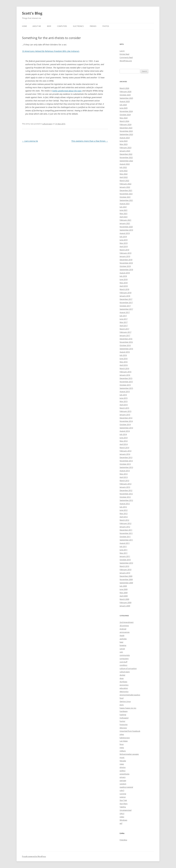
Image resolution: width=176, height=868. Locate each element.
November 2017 (126, 302)
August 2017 (125, 312)
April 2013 (124, 477)
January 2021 (125, 223)
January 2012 (125, 527)
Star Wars (124, 804)
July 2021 (123, 207)
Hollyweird (124, 718)
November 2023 (126, 131)
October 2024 (125, 115)
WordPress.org (126, 61)
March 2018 (124, 289)
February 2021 (125, 220)
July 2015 (123, 395)
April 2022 (124, 177)
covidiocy (123, 665)
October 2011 (125, 537)
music (122, 757)
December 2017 (126, 299)
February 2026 (125, 91)
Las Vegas (124, 741)
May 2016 (124, 362)
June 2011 (124, 550)
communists (125, 655)
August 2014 (125, 431)
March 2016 (124, 368)
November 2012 (126, 494)
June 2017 (124, 319)
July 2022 (123, 167)
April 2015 (124, 405)
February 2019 (125, 253)
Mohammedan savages (129, 754)
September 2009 (126, 583)
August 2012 (125, 504)
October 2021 (125, 197)
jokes (122, 734)
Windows (123, 820)
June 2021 (124, 210)
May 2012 (124, 513)
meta (122, 748)
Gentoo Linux (125, 701)
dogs (122, 678)
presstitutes (125, 774)
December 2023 (126, 128)
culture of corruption (128, 668)
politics (123, 771)
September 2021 (126, 200)
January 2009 (125, 606)
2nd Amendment (127, 622)
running (123, 794)
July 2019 (123, 237)
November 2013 (126, 461)
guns (122, 705)
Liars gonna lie (30, 141)
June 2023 (124, 141)
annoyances (125, 632)
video (122, 817)
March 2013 (124, 480)
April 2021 (124, 217)
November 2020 (126, 227)
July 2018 (123, 276)
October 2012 (125, 497)
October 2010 (125, 560)
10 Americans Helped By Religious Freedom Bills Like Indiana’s (51, 51)
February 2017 (125, 332)
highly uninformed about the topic (67, 91)
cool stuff (123, 662)
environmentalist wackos (130, 695)
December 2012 (126, 490)
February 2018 (125, 293)
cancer (122, 649)
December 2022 (126, 154)
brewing (123, 645)
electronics (124, 691)
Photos (106, 26)
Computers (62, 26)
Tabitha (123, 807)
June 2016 (124, 359)
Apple (122, 635)
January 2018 (125, 296)
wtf (121, 823)
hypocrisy (124, 724)
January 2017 (125, 335)
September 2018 (126, 270)
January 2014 (125, 454)
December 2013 (126, 457)
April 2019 (124, 246)
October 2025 (125, 95)
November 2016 (126, 342)
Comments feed (126, 57)
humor (122, 721)
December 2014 (126, 418)
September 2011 (126, 540)
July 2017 (123, 316)
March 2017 (124, 329)
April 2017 (124, 326)
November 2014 (126, 421)
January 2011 (125, 556)
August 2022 (125, 164)
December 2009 (126, 576)
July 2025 (123, 105)
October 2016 (125, 345)
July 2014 (123, 434)
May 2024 (124, 118)
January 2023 (125, 151)
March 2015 (124, 408)
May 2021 (124, 213)
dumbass (123, 682)
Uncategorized (126, 810)
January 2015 (125, 415)
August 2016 (125, 352)
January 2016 (125, 375)
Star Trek (123, 800)
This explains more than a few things (90, 141)
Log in (122, 51)
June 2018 (124, 279)
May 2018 (124, 283)
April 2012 (124, 517)
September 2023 (126, 134)
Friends (93, 26)
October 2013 (125, 464)
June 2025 (124, 108)
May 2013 (124, 474)
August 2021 (125, 204)
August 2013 (125, 471)
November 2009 (126, 579)
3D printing (124, 626)
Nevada (123, 761)
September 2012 (126, 500)
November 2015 (126, 382)
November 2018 (126, 263)
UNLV (122, 813)
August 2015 (125, 391)
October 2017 (125, 306)
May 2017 (124, 322)
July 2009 (123, 586)
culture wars (47, 124)
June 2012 (124, 510)
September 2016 (126, 349)
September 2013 (126, 467)
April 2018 (124, 286)
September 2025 (126, 98)
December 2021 (126, 190)
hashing (123, 715)
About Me (37, 26)
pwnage (123, 780)
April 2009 (124, 596)
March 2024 (124, 121)
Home (24, 26)
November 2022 (126, 157)
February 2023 (125, 148)
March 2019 (124, 250)
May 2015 (124, 401)
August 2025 (125, 101)
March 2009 (124, 599)
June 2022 (124, 171)
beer (121, 642)
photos (123, 767)
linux (122, 744)
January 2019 (125, 256)
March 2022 (124, 180)
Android (123, 629)
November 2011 (126, 533)
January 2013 (125, 487)
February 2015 (125, 411)
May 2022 (124, 174)
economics (124, 685)
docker (122, 675)
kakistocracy (125, 738)
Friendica (123, 840)
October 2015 (125, 385)
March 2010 (124, 566)
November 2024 (126, 111)
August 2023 (125, 138)
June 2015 (124, 398)
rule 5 (122, 790)
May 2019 (124, 243)
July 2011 (123, 546)
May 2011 (124, 553)
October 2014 (125, 424)
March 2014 (124, 448)
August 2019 (125, 233)
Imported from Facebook (130, 731)
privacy (123, 777)
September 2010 (126, 563)
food (122, 698)
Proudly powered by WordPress (34, 856)
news (122, 764)
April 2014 (124, 444)
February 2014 (125, 451)
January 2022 (125, 187)
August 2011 (125, 543)
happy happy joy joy (128, 708)
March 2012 (124, 520)
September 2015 (126, 388)
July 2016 (123, 355)
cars (121, 652)
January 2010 (125, 573)
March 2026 (124, 88)
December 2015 (126, 378)
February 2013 (125, 484)
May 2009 (124, 593)
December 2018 (126, 260)
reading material (126, 787)
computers (124, 659)
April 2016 (124, 365)
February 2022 (125, 184)
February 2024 (125, 124)
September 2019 (126, 230)
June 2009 (124, 589)
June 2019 (124, 240)
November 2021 (126, 194)
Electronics (78, 26)
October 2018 (125, 266)
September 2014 (126, 428)
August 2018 (125, 273)
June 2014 (124, 438)
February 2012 (125, 523)
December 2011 (126, 530)
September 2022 (126, 161)
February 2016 (125, 372)
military (123, 751)
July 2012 (123, 507)
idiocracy (123, 728)
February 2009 (125, 602)
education (124, 688)
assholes (123, 639)
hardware (124, 711)
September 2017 (126, 309)
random (123, 784)
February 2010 (125, 570)
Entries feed (124, 54)
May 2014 (124, 441)
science (123, 797)
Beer (49, 26)
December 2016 (126, 339)
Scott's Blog (32, 13)
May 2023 (124, 144)
